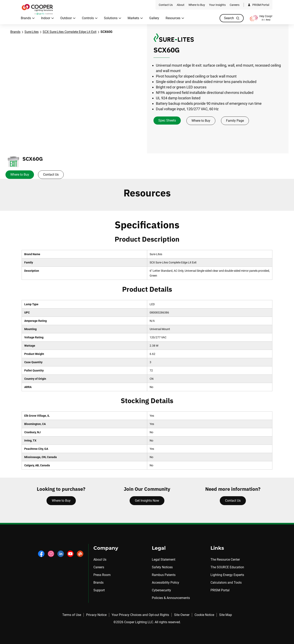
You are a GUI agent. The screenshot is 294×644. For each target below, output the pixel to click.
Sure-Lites (32, 32)
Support (99, 590)
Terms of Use (72, 615)
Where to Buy (201, 121)
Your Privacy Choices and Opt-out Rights (140, 615)
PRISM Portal (220, 590)
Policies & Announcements (171, 598)
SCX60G (106, 32)
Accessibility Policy (166, 583)
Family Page (235, 121)
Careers (99, 567)
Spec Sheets (167, 120)
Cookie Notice (204, 615)
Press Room (102, 575)
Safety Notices (162, 567)
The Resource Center (225, 560)
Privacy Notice (96, 615)
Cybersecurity (161, 590)
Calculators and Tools (226, 583)
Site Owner (182, 615)
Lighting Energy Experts (227, 575)
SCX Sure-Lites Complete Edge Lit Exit (70, 32)
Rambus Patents (164, 575)
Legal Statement (164, 560)
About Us (100, 560)
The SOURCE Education (227, 567)
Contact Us (51, 175)
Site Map (226, 615)
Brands (15, 32)
